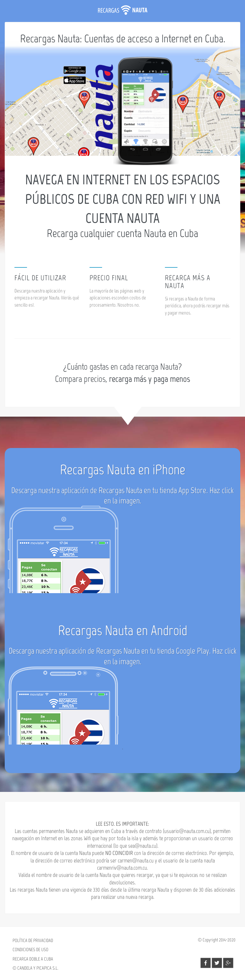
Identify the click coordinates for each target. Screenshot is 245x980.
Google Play (193, 654)
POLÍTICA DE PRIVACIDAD (33, 940)
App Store (192, 494)
